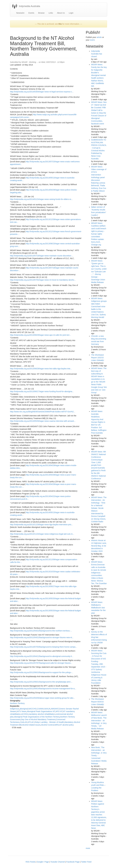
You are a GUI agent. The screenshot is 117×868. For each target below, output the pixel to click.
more (88, 848)
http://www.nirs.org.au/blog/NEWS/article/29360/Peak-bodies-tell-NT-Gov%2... (43, 412)
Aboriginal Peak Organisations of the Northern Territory (37, 717)
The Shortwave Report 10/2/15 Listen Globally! (98, 358)
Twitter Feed (86, 862)
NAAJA (47, 709)
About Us (61, 13)
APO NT (59, 711)
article (99, 37)
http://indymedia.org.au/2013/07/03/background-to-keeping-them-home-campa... (44, 647)
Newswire (20, 13)
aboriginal (24, 709)
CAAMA (40, 709)
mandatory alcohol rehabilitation (42, 714)
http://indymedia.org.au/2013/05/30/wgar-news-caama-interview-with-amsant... (43, 421)
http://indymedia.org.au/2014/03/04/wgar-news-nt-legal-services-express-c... (42, 92)
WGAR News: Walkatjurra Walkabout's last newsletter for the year (98, 608)
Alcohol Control (47, 725)
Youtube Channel (58, 862)
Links (51, 13)
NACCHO (33, 709)
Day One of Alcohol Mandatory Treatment (38, 719)
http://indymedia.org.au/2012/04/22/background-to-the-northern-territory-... (41, 631)
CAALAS (24, 722)
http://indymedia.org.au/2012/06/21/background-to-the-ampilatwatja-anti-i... (41, 682)
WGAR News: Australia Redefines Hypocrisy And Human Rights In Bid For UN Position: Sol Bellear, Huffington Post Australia (99, 422)
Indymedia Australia (30, 6)
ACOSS (25, 714)
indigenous (15, 709)
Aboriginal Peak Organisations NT (41, 711)
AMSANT (55, 709)
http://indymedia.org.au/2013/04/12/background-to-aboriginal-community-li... (42, 656)
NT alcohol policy (67, 725)
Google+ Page (43, 862)
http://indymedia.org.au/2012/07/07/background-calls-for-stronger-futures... (41, 663)
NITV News (22, 711)
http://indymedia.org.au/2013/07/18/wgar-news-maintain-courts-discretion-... (42, 256)
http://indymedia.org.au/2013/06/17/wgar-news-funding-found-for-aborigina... (42, 391)
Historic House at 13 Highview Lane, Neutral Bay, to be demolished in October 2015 (99, 546)
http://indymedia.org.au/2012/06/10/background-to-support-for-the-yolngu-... (42, 672)
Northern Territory (17, 703)
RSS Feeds (30, 862)
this (60, 24)
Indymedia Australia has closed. (97, 54)
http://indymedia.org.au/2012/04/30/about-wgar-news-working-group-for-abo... (43, 698)
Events (31, 13)
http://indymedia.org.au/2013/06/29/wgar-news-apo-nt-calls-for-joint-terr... (41, 335)
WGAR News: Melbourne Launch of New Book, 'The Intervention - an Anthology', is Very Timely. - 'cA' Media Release (99, 721)
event (92, 40)
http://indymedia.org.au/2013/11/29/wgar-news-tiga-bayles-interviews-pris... (41, 525)
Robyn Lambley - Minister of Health (49, 722)
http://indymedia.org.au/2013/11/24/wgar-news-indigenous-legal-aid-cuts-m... (42, 534)
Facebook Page (73, 862)
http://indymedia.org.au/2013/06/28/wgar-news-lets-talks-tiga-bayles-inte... (41, 369)
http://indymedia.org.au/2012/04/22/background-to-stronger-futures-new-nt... (42, 637)
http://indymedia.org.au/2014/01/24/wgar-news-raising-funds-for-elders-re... (41, 199)
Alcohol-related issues (31, 725)
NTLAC (31, 722)
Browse (41, 13)
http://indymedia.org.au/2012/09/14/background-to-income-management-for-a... (43, 689)
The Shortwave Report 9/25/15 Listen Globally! (98, 702)
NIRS (57, 725)
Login (71, 13)
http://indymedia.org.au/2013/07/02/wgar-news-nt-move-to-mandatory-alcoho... (43, 280)
